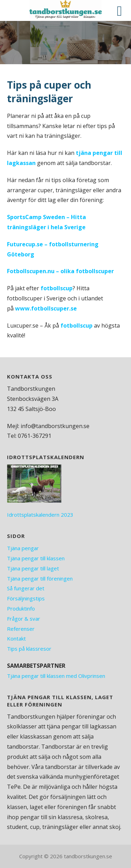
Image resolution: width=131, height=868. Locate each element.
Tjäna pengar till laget (33, 568)
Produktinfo (21, 608)
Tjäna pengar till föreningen (40, 578)
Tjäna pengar (23, 548)
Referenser (21, 629)
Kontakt (16, 638)
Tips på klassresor (29, 649)
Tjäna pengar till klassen (36, 558)
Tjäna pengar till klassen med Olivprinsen (56, 676)
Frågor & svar (24, 619)
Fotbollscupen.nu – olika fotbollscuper (60, 271)
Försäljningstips (26, 598)
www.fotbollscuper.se (46, 308)
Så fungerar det (26, 588)
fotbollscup (57, 288)
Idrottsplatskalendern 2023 (40, 515)
